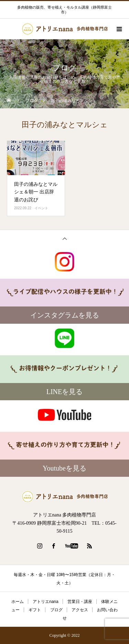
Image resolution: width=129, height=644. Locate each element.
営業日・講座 (80, 602)
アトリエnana (46, 602)
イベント (41, 208)
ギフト (35, 610)
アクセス (80, 610)
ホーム (18, 602)
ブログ (56, 610)
